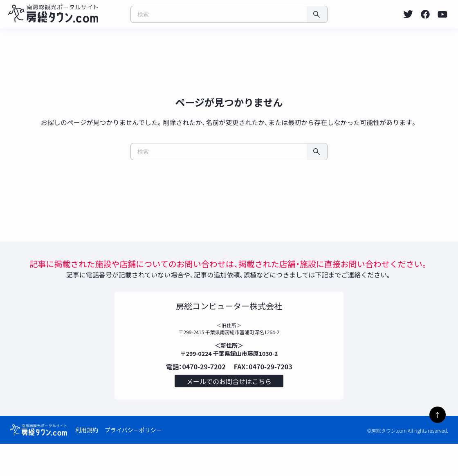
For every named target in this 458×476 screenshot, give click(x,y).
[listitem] (408, 14)
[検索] (317, 14)
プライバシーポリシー (133, 462)
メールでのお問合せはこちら (229, 411)
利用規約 (87, 462)
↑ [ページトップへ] (438, 415)
